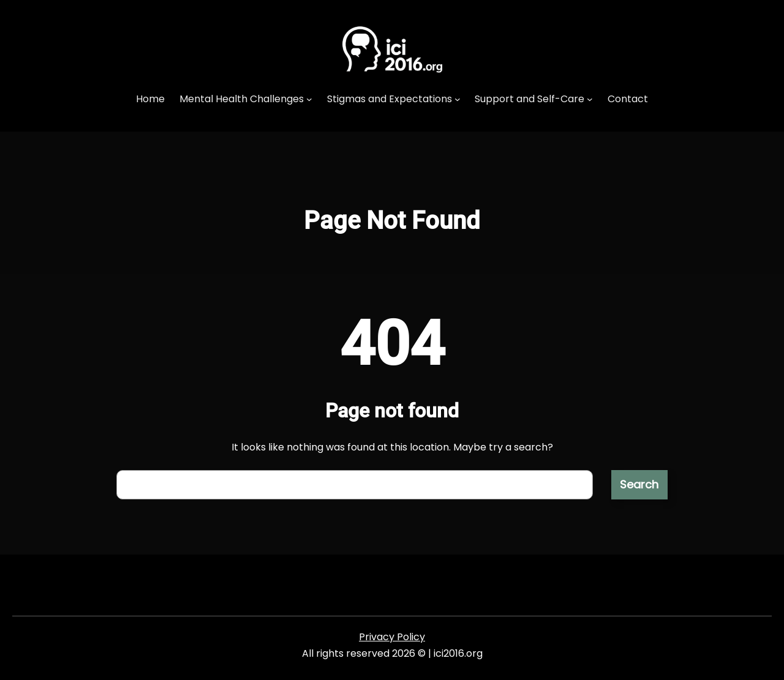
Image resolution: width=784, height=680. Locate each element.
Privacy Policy (392, 637)
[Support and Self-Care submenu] (590, 99)
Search (639, 484)
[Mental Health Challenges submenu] (309, 99)
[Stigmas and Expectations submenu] (458, 99)
